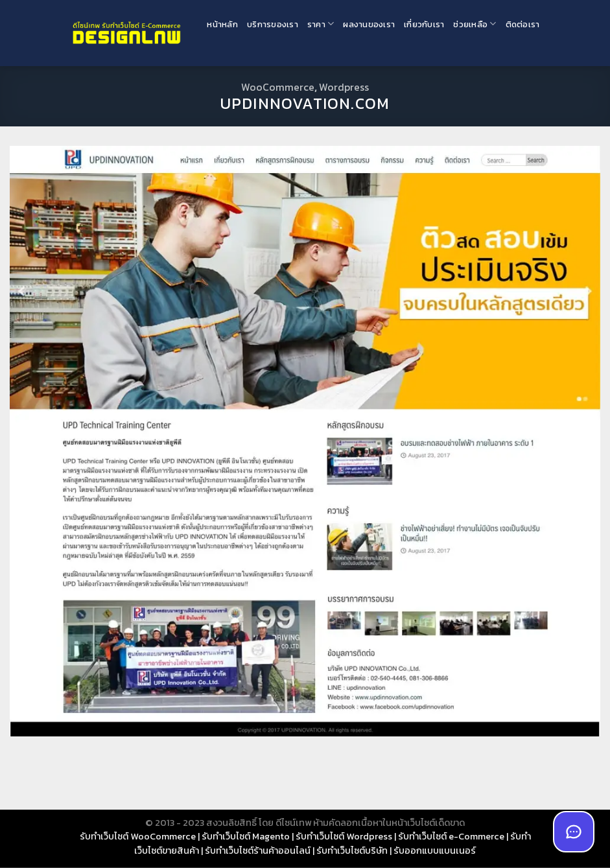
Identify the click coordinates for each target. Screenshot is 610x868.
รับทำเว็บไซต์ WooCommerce (138, 836)
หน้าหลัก (222, 24)
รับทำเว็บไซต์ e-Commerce (451, 836)
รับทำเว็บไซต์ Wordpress (344, 836)
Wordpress (344, 87)
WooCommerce (278, 87)
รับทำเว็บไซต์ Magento (246, 836)
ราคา (321, 24)
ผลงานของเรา (369, 24)
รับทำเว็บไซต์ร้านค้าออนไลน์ (258, 850)
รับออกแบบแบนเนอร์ (435, 850)
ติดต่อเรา (523, 24)
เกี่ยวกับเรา (424, 24)
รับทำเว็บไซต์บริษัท (352, 850)
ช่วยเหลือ (475, 24)
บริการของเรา (273, 24)
